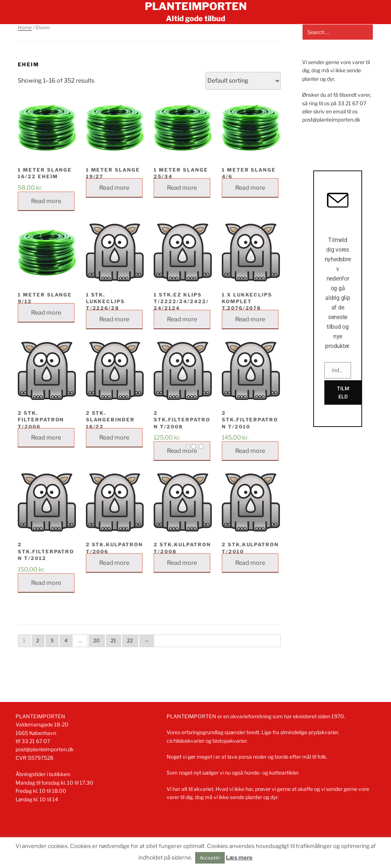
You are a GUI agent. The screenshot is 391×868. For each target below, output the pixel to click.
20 (96, 640)
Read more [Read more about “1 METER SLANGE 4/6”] (250, 188)
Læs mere (239, 858)
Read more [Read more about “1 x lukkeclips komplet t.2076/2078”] (250, 319)
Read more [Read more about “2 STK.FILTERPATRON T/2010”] (250, 451)
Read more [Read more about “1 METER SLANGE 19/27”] (114, 188)
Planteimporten (196, 6)
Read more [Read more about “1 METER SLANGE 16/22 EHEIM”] (46, 201)
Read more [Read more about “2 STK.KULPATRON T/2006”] (114, 563)
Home (25, 27)
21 (113, 640)
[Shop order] (243, 81)
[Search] (365, 32)
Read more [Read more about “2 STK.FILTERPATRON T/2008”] (182, 451)
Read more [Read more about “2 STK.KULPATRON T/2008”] (182, 563)
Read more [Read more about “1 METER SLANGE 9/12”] (46, 313)
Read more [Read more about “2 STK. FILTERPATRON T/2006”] (46, 438)
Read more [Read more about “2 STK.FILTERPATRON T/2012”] (46, 583)
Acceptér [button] (210, 858)
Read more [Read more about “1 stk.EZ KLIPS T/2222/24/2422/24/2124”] (182, 319)
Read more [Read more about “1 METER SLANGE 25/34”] (182, 188)
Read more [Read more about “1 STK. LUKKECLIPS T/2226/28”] (114, 319)
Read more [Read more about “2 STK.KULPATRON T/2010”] (250, 563)
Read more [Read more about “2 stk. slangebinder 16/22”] (114, 438)
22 (130, 640)
